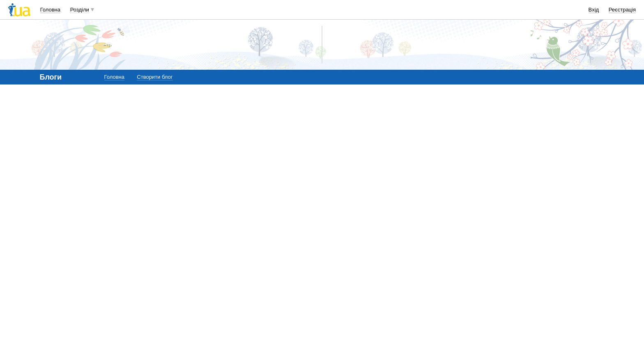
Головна (50, 10)
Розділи (80, 10)
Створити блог (155, 77)
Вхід (594, 10)
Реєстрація (622, 10)
